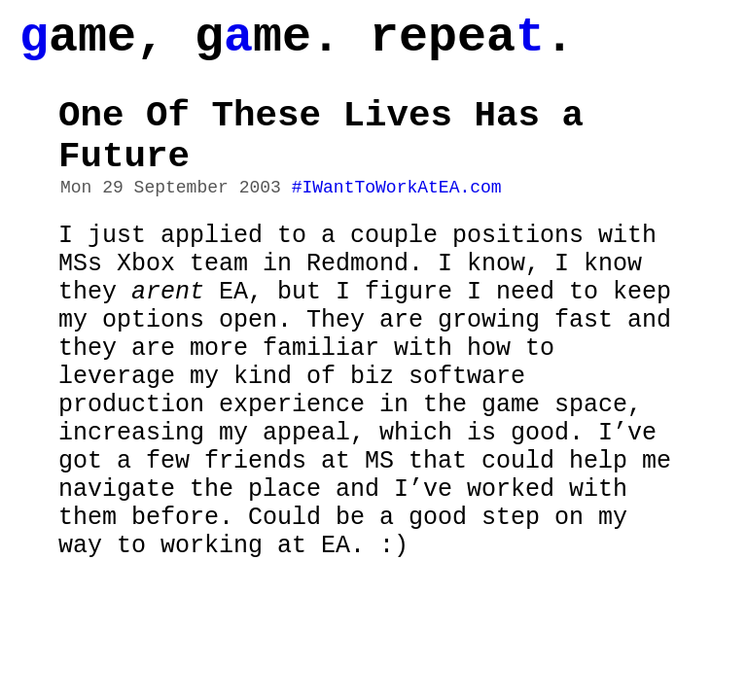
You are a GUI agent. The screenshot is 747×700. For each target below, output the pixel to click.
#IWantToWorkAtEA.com (397, 218)
